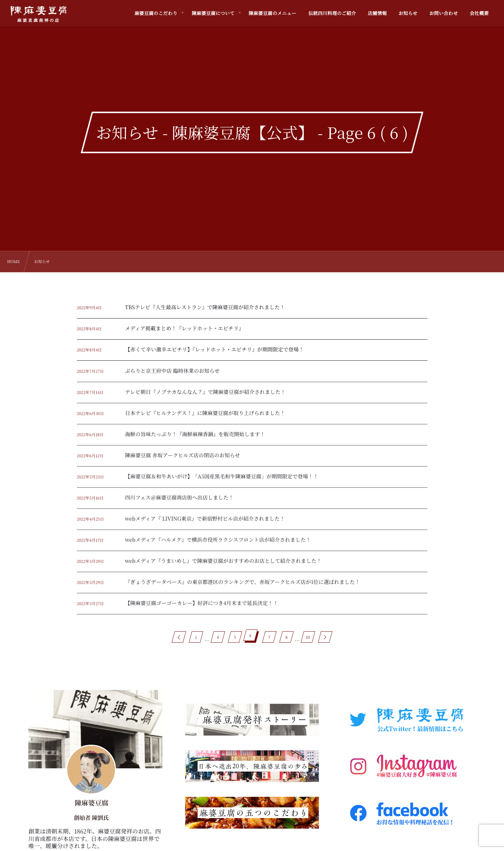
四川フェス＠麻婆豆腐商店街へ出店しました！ (180, 502)
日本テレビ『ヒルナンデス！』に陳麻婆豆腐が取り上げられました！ (205, 417)
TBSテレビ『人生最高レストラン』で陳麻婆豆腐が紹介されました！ (205, 307)
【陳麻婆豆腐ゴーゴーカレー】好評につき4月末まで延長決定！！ (202, 607)
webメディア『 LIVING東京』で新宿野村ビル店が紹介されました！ (205, 523)
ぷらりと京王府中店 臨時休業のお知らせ (172, 375)
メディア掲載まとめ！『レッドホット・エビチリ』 (185, 328)
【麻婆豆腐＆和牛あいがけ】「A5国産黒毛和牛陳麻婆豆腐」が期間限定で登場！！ (222, 481)
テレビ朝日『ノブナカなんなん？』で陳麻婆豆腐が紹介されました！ (205, 396)
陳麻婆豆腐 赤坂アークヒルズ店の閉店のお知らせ (183, 460)
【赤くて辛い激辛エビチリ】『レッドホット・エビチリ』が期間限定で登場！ (215, 349)
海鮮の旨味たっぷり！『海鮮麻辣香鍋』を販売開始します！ (195, 439)
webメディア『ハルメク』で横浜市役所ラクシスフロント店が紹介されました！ (218, 544)
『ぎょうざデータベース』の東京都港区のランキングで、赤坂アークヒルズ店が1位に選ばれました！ (243, 586)
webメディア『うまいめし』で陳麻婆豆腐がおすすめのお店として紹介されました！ (224, 565)
